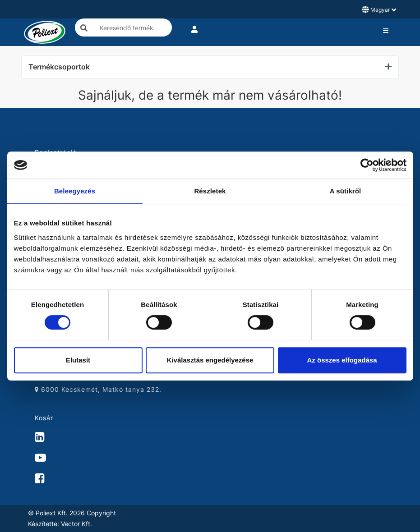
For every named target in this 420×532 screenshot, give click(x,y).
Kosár (44, 418)
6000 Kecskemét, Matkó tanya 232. (98, 389)
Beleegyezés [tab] (75, 191)
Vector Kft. (76, 524)
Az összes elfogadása (342, 360)
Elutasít (78, 360)
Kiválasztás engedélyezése (210, 360)
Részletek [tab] (210, 191)
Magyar (379, 9)
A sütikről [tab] (346, 191)
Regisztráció (56, 152)
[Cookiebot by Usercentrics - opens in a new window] (367, 165)
